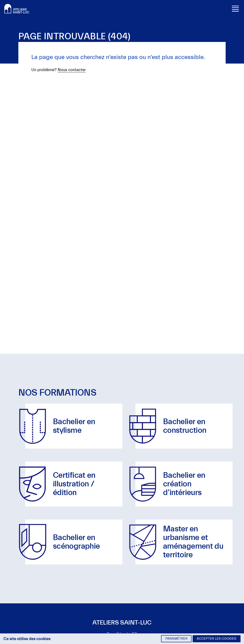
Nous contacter (72, 70)
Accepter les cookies (216, 639)
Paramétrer (176, 639)
